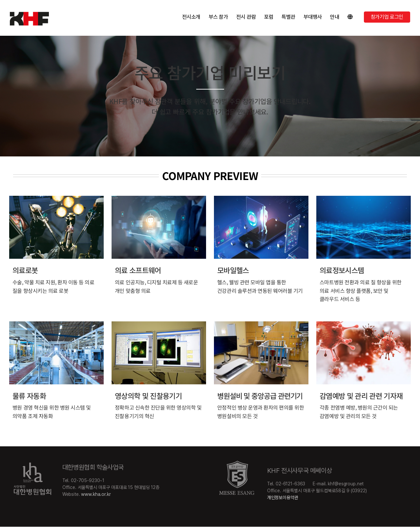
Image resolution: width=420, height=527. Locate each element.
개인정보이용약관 (283, 497)
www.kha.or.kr (96, 494)
